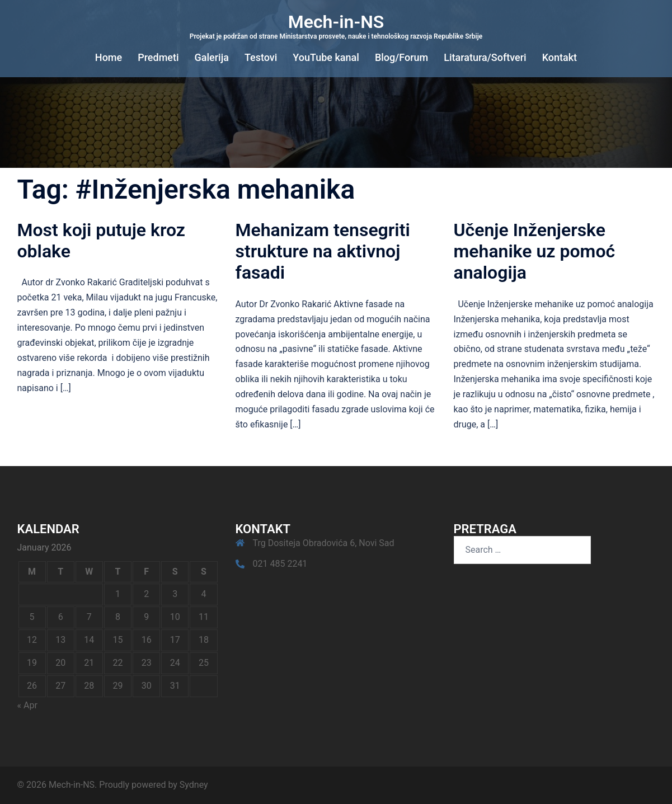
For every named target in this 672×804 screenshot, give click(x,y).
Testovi (261, 57)
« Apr (27, 705)
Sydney (194, 785)
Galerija (212, 57)
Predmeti (158, 57)
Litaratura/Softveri (485, 57)
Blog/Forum (401, 57)
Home (109, 57)
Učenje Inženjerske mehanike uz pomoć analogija (535, 251)
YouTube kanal (326, 57)
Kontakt (560, 57)
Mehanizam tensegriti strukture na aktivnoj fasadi (323, 251)
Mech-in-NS (336, 22)
